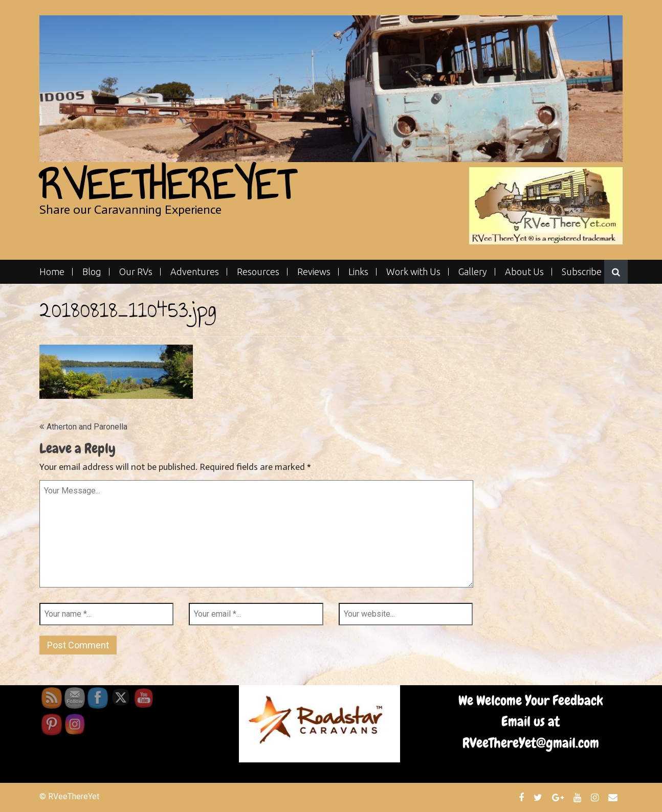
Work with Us (413, 272)
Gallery (473, 272)
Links (358, 272)
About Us (524, 272)
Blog (92, 272)
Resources (258, 272)
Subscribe (582, 272)
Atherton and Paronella (87, 427)
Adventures (195, 272)
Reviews (314, 272)
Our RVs (136, 272)
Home (52, 272)
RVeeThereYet (167, 185)
